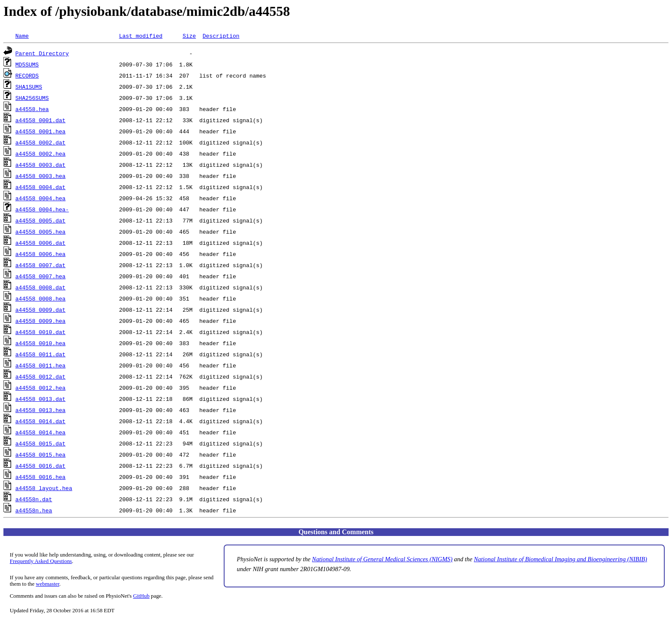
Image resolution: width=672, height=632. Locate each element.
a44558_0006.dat (40, 243)
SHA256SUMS (32, 98)
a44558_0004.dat (40, 187)
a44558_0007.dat (40, 265)
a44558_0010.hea (40, 343)
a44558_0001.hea (40, 131)
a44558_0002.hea (40, 153)
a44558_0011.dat (40, 354)
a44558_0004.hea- (42, 209)
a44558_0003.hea (40, 176)
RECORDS (27, 75)
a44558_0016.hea (40, 477)
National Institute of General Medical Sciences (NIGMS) (382, 559)
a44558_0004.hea (40, 198)
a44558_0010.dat (40, 332)
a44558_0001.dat (40, 120)
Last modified (141, 36)
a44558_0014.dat (40, 421)
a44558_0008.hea (40, 298)
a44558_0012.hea (40, 388)
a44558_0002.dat (40, 142)
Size (189, 36)
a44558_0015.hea (40, 454)
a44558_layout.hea (44, 488)
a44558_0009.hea (40, 321)
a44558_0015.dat (40, 443)
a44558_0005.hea (40, 232)
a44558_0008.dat (40, 287)
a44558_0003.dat (40, 165)
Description (221, 36)
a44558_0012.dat (40, 376)
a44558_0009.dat (40, 310)
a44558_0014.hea (40, 432)
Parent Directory (42, 53)
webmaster (48, 584)
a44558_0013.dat (40, 399)
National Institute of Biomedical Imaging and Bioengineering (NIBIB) (561, 559)
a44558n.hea (34, 510)
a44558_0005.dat (40, 220)
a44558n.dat (34, 499)
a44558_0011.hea (40, 365)
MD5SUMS (27, 64)
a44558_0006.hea (40, 254)
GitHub (141, 596)
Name (22, 36)
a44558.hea (32, 109)
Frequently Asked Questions (41, 561)
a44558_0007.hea (40, 276)
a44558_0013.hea (40, 410)
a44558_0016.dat (40, 466)
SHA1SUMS (29, 87)
